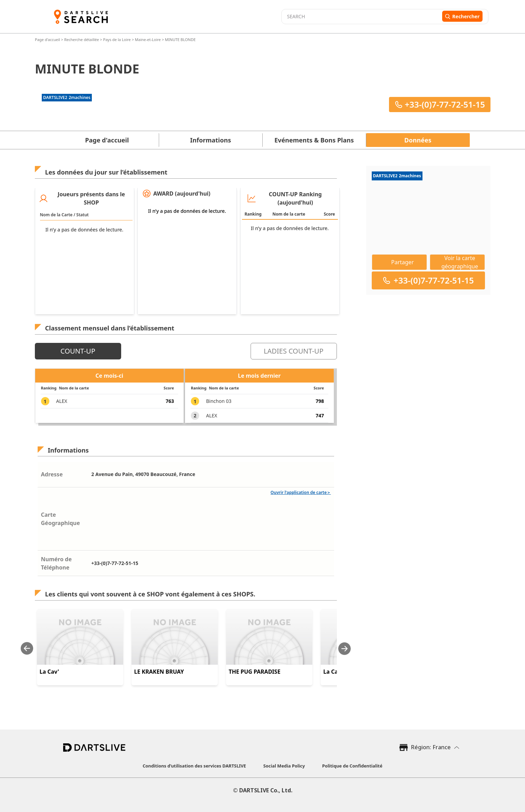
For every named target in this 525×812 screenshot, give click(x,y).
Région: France (431, 747)
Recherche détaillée (82, 39)
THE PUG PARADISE (255, 672)
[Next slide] (344, 649)
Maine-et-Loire (148, 39)
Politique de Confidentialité (352, 766)
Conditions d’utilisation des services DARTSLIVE (194, 766)
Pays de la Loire (117, 39)
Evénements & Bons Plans (314, 140)
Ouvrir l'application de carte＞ (301, 492)
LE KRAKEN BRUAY (159, 672)
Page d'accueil (48, 39)
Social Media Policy (284, 766)
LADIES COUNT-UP (294, 351)
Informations (211, 140)
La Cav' (50, 672)
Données (418, 140)
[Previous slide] (27, 649)
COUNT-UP (78, 351)
